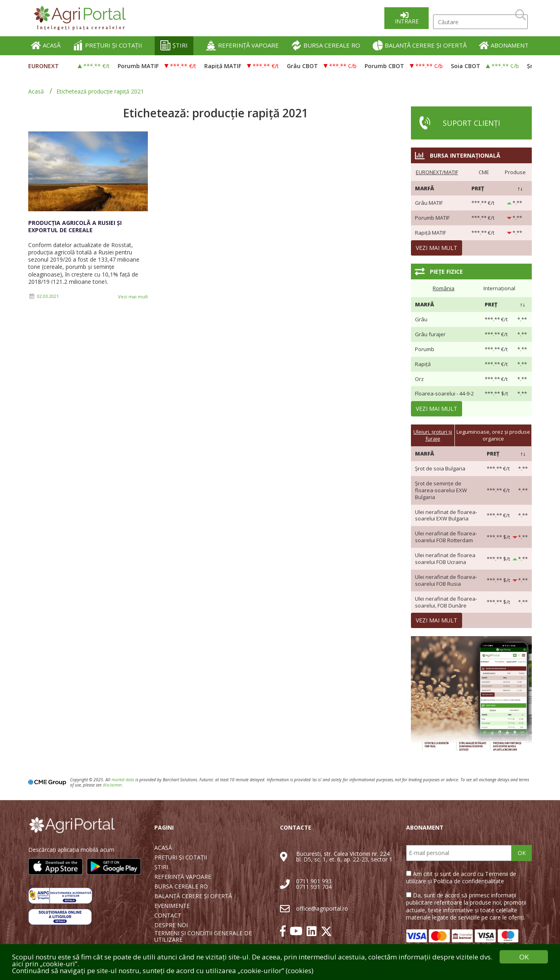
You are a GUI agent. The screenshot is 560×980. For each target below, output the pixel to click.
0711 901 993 (314, 881)
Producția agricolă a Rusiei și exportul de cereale (75, 226)
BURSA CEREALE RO (326, 45)
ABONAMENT (504, 45)
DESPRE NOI (171, 925)
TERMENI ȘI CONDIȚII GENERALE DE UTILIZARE (203, 936)
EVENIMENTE (172, 906)
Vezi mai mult (133, 296)
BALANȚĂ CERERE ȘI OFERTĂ (420, 45)
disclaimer (112, 785)
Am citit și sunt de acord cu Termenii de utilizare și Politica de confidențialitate (461, 877)
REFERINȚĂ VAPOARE (242, 45)
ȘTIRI (174, 45)
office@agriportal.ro (322, 908)
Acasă (36, 91)
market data (123, 780)
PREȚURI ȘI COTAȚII (108, 45)
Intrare (407, 21)
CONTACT (168, 915)
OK (522, 853)
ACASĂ (46, 45)
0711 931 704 (314, 887)
